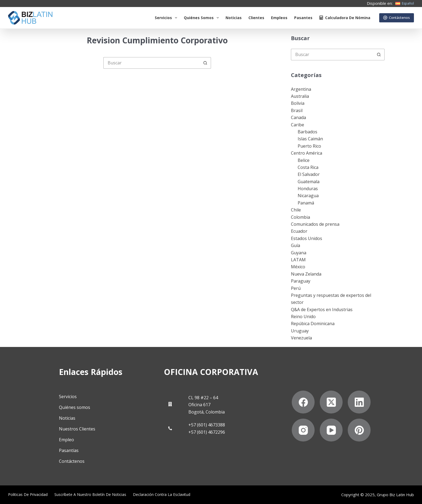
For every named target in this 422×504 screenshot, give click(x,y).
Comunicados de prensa (315, 224)
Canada (298, 117)
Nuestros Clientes (77, 429)
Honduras (308, 189)
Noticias (234, 18)
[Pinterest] (359, 430)
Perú (296, 288)
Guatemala (309, 182)
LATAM (298, 260)
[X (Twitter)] (331, 402)
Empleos (279, 18)
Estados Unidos (307, 238)
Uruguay (300, 331)
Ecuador (299, 231)
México (298, 267)
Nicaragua (308, 196)
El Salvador (309, 174)
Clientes (256, 18)
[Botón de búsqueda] (205, 63)
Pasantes (303, 18)
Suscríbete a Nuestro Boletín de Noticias (90, 495)
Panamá (306, 203)
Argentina (301, 89)
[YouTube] (331, 430)
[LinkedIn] (359, 402)
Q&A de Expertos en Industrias (322, 310)
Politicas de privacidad (28, 495)
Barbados (307, 132)
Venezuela (301, 338)
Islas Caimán (310, 139)
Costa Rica (308, 167)
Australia (300, 96)
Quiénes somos (202, 18)
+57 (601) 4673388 (207, 425)
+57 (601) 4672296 (207, 432)
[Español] (405, 4)
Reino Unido (303, 317)
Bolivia (298, 103)
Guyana (299, 253)
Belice (304, 160)
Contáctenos (397, 18)
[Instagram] (303, 430)
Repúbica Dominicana (313, 324)
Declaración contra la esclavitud (162, 495)
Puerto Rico (309, 146)
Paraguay (301, 281)
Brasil (297, 110)
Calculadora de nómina (345, 18)
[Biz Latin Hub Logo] (30, 18)
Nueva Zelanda (306, 274)
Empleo (66, 440)
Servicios (167, 18)
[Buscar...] (151, 63)
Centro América (307, 153)
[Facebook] (303, 402)
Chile (296, 210)
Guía (296, 245)
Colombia (300, 217)
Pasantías (69, 450)
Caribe (298, 125)
